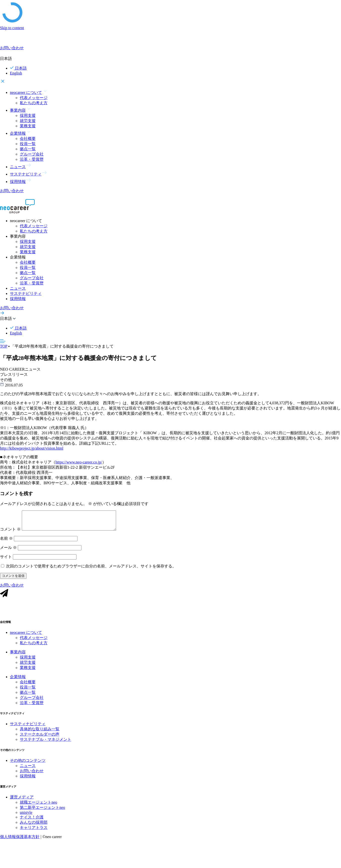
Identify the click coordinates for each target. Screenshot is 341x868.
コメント (10, 533)
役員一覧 (28, 144)
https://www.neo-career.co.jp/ (79, 465)
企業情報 (18, 684)
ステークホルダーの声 (40, 741)
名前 (6, 542)
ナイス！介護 (32, 824)
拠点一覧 (28, 149)
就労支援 (28, 121)
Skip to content (12, 28)
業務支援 (28, 126)
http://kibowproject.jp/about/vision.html (32, 451)
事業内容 (18, 659)
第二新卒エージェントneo (42, 814)
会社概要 (28, 139)
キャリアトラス (34, 834)
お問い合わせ (32, 778)
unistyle (26, 819)
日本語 (18, 68)
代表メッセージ (34, 98)
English (16, 73)
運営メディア (22, 804)
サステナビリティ (26, 294)
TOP (4, 346)
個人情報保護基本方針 (20, 844)
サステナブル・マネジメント (46, 746)
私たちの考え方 (34, 103)
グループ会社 (32, 154)
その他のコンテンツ (28, 767)
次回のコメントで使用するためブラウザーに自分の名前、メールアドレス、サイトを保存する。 (91, 570)
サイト (6, 560)
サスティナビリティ (28, 731)
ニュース (18, 288)
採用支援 (28, 115)
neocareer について (26, 639)
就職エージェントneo (38, 809)
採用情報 (18, 299)
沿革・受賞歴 (32, 159)
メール (8, 551)
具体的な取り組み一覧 (40, 736)
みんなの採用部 (34, 829)
